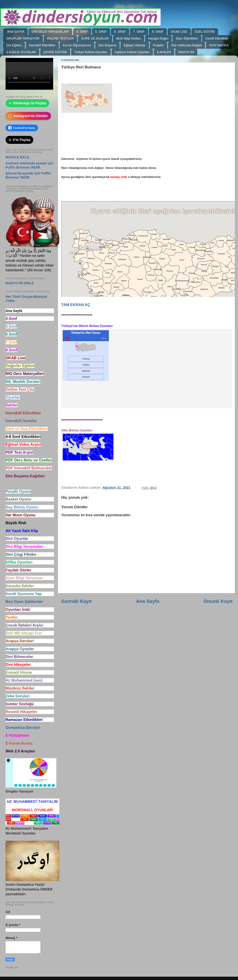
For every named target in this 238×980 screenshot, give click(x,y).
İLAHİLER (164, 52)
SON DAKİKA (219, 45)
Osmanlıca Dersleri (23, 728)
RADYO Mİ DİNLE (20, 283)
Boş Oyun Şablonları (24, 602)
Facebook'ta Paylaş (22, 128)
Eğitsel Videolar (135, 45)
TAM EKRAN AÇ (76, 305)
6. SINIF (120, 32)
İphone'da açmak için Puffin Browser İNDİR (28, 175)
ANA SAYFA (16, 32)
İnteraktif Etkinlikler (42, 45)
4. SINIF (82, 32)
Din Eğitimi (14, 45)
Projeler (158, 45)
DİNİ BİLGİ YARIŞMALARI (50, 32)
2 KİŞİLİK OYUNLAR (21, 52)
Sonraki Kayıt (76, 601)
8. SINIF (158, 32)
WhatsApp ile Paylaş (27, 103)
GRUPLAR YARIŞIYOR (23, 38)
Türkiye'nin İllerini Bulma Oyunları (87, 326)
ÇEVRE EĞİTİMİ (55, 52)
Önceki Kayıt (218, 601)
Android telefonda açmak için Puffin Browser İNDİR (29, 165)
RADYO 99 (186, 52)
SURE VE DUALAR (95, 38)
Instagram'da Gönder (28, 116)
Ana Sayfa (148, 601)
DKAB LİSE (179, 32)
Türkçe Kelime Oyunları (91, 52)
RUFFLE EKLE (17, 157)
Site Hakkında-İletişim (187, 45)
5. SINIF (101, 32)
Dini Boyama (107, 45)
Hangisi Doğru (158, 38)
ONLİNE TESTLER (60, 38)
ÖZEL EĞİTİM (205, 32)
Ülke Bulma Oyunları (77, 430)
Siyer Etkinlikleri (187, 38)
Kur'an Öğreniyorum (77, 45)
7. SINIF (139, 32)
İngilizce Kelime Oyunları (132, 52)
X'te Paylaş (19, 140)
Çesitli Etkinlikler (217, 38)
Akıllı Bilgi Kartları (129, 38)
